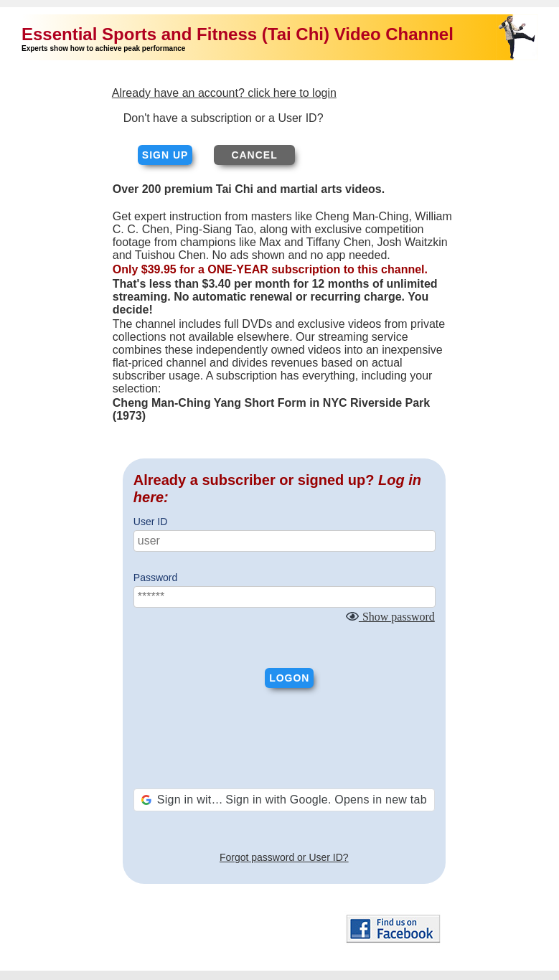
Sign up (165, 155)
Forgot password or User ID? (284, 857)
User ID (150, 522)
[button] (284, 800)
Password (155, 578)
